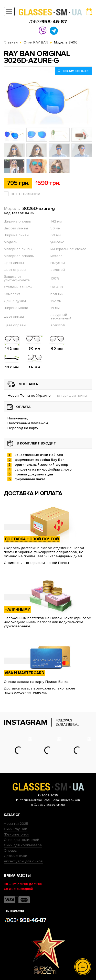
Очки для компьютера (23, 845)
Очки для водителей (22, 840)
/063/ (48, 22)
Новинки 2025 (16, 824)
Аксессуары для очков (23, 861)
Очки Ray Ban (15, 829)
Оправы (11, 850)
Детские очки (15, 856)
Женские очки (16, 834)
